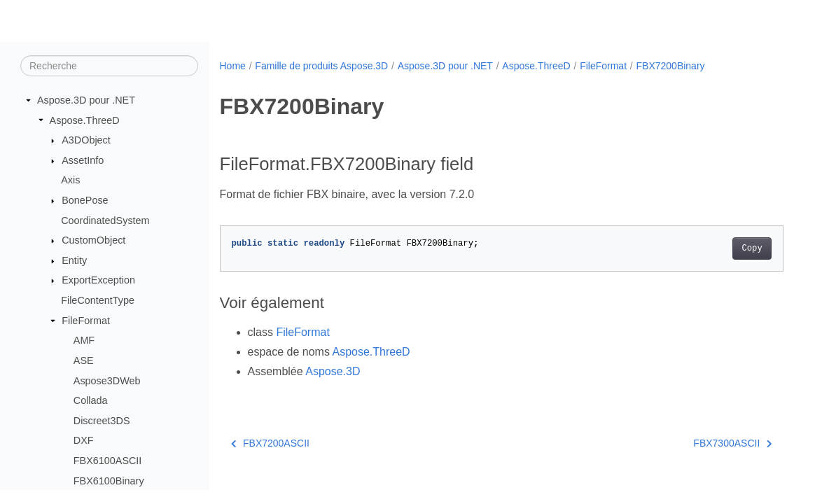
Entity (74, 260)
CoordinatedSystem (105, 220)
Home (233, 66)
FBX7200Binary (671, 66)
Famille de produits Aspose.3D (321, 66)
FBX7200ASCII (270, 443)
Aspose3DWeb (107, 381)
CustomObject (93, 240)
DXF (84, 440)
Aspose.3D (333, 371)
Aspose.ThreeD (85, 120)
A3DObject (86, 140)
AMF (84, 340)
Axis (70, 180)
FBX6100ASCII (108, 461)
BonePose (85, 200)
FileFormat (86, 321)
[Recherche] (109, 66)
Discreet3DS (102, 421)
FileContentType (98, 300)
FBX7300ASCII (732, 443)
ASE (84, 360)
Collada (91, 400)
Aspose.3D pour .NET (86, 100)
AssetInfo (83, 160)
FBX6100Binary (109, 481)
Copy (752, 248)
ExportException (98, 280)
